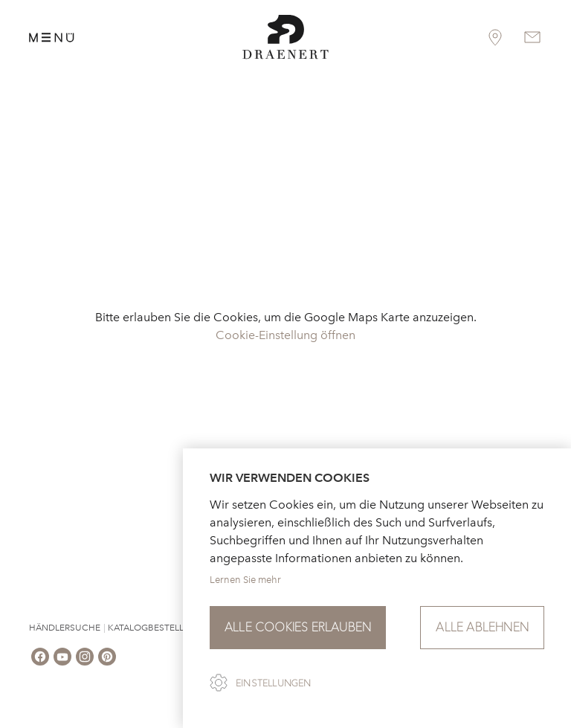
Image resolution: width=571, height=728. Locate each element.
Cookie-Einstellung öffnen (285, 335)
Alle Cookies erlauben (298, 627)
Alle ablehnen (482, 627)
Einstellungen (274, 683)
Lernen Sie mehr (245, 580)
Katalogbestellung (156, 628)
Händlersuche (65, 628)
